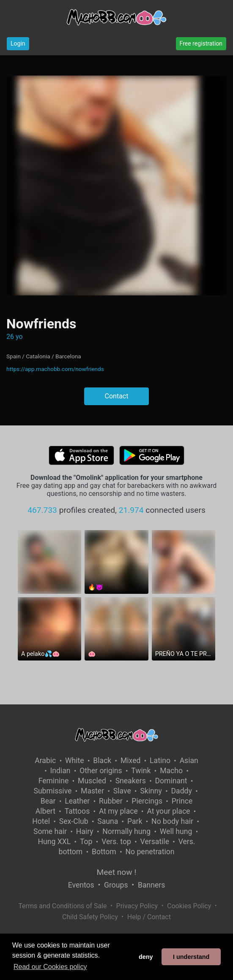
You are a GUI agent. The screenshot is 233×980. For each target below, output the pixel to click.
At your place (168, 811)
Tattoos (77, 811)
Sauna (108, 821)
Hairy (85, 831)
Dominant (171, 781)
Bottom (104, 852)
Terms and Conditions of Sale (62, 906)
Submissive (52, 791)
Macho (171, 771)
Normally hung (126, 831)
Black (102, 761)
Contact (117, 396)
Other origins (101, 771)
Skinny (151, 791)
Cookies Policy (189, 906)
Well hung (176, 831)
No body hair (172, 821)
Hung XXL (54, 842)
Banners (151, 885)
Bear (48, 801)
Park (135, 821)
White (75, 761)
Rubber (111, 801)
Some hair (50, 831)
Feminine (54, 781)
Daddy (182, 791)
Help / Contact (149, 917)
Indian (60, 771)
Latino (160, 761)
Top (86, 842)
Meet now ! (117, 872)
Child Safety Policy (90, 917)
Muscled (92, 781)
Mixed (130, 761)
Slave (122, 791)
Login (18, 43)
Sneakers (131, 781)
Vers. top (116, 842)
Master (92, 791)
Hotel (41, 821)
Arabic (45, 761)
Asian (189, 761)
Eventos (81, 885)
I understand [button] (191, 957)
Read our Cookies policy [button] (50, 967)
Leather (77, 801)
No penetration (150, 852)
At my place (118, 811)
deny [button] (146, 957)
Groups (116, 885)
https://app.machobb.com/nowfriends (55, 369)
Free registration (201, 43)
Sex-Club (74, 821)
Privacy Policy (137, 906)
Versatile (155, 842)
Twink (141, 771)
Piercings (147, 801)
